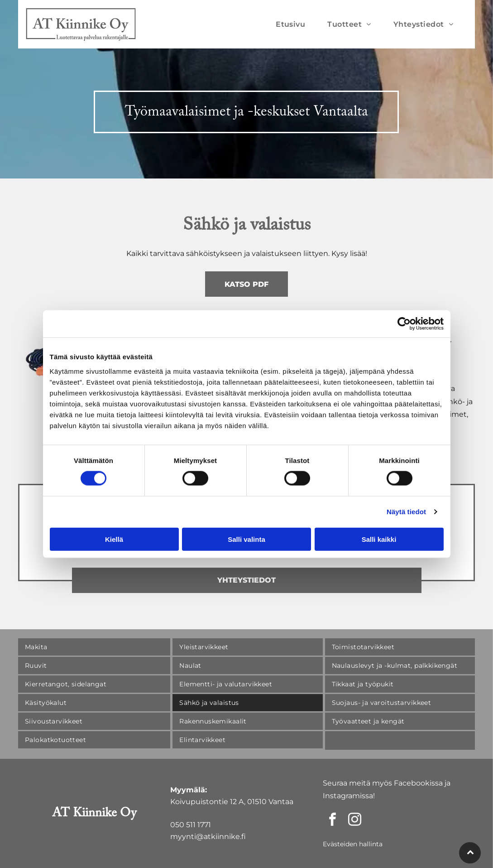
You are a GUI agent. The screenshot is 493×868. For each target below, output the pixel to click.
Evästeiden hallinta (353, 844)
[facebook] (333, 821)
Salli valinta (246, 539)
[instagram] (355, 821)
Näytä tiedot (406, 512)
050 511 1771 (191, 825)
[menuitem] (294, 24)
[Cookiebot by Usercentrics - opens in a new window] (404, 324)
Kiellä (114, 539)
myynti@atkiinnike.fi (208, 837)
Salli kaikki (379, 539)
